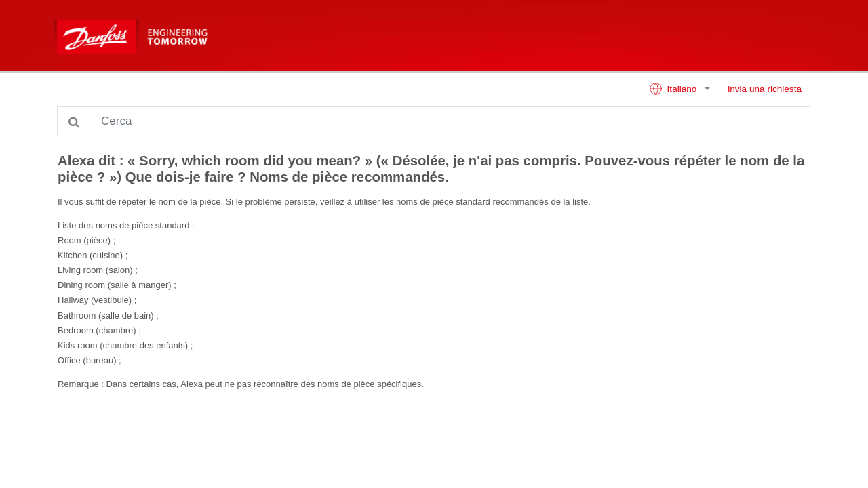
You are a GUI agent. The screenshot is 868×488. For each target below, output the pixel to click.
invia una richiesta (765, 89)
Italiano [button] (674, 89)
